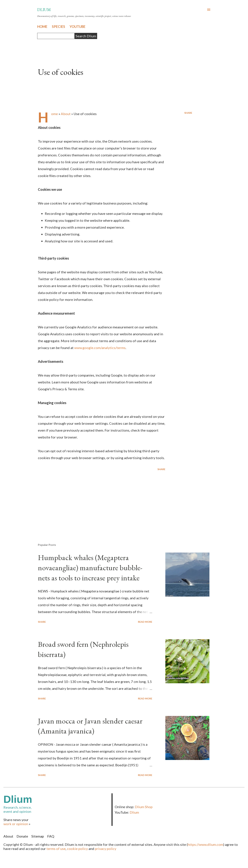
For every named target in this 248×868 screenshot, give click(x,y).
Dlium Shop (144, 807)
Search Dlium (86, 36)
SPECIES (58, 26)
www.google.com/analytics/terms (100, 348)
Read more (145, 622)
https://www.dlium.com (205, 844)
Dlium (44, 10)
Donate (22, 836)
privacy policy (106, 849)
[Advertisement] (96, 500)
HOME (42, 26)
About (66, 114)
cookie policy (77, 849)
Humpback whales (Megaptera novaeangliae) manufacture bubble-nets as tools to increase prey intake (90, 567)
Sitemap (38, 836)
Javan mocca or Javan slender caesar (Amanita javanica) (90, 726)
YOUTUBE (77, 26)
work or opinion (16, 824)
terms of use (56, 849)
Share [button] (188, 113)
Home (55, 114)
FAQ (51, 836)
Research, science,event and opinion (58, 803)
